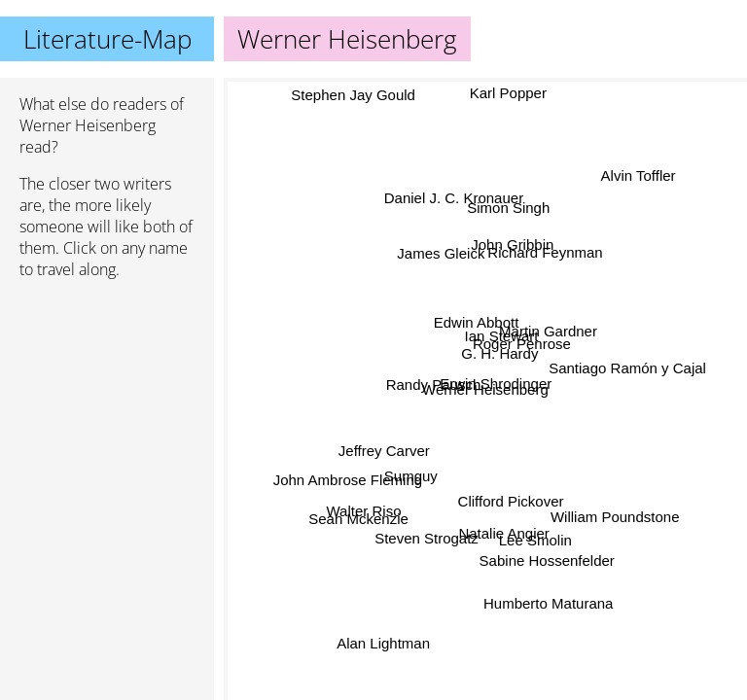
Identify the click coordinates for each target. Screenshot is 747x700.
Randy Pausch (436, 379)
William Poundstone (614, 519)
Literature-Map (107, 39)
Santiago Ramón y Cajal (627, 361)
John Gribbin (512, 245)
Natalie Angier (507, 531)
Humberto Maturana (549, 602)
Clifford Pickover (510, 501)
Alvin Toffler (637, 176)
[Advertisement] (107, 398)
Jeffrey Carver (383, 451)
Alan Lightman (385, 646)
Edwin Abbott (476, 322)
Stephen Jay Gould (356, 94)
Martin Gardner (549, 332)
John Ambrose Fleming (347, 473)
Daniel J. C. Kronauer (457, 195)
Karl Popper (508, 95)
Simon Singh (506, 209)
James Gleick (435, 258)
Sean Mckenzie (357, 515)
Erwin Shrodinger (494, 385)
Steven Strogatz (429, 541)
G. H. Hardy (498, 353)
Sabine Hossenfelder (547, 560)
